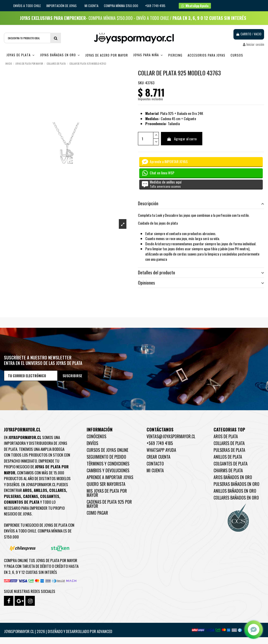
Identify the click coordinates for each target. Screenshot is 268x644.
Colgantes (50, 496)
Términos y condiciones (108, 464)
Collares (58, 490)
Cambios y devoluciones (108, 470)
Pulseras (12, 496)
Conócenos (96, 436)
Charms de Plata (228, 470)
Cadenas (30, 496)
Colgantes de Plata (231, 464)
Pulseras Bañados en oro (236, 484)
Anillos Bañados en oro (235, 491)
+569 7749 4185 (160, 443)
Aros (27, 490)
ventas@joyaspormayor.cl (171, 436)
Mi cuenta (91, 6)
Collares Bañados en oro (236, 498)
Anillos (40, 490)
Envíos (92, 443)
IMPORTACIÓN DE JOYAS (62, 6)
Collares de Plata (229, 443)
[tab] (201, 204)
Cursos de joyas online (107, 450)
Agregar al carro (182, 139)
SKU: (141, 83)
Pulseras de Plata (229, 450)
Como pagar (97, 513)
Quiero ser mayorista (106, 484)
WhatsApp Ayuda (161, 450)
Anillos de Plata (228, 457)
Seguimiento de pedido (106, 457)
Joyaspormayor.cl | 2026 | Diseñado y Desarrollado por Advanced (58, 631)
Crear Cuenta (158, 457)
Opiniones (201, 283)
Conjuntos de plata (22, 502)
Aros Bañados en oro (233, 477)
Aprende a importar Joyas (110, 477)
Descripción (201, 203)
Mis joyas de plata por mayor (107, 493)
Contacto (155, 464)
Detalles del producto (201, 273)
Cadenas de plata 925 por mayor (109, 504)
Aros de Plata (226, 436)
